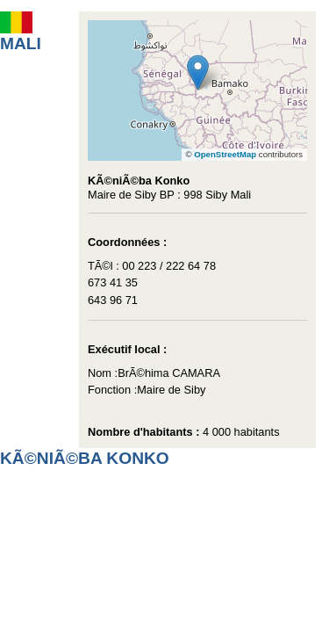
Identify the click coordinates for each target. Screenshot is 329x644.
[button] (198, 72)
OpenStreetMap (225, 154)
